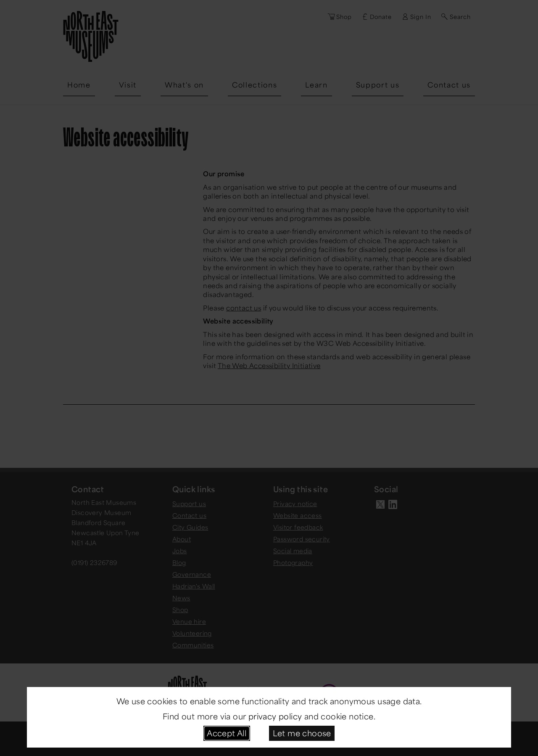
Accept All (227, 733)
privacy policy (275, 716)
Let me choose (302, 733)
